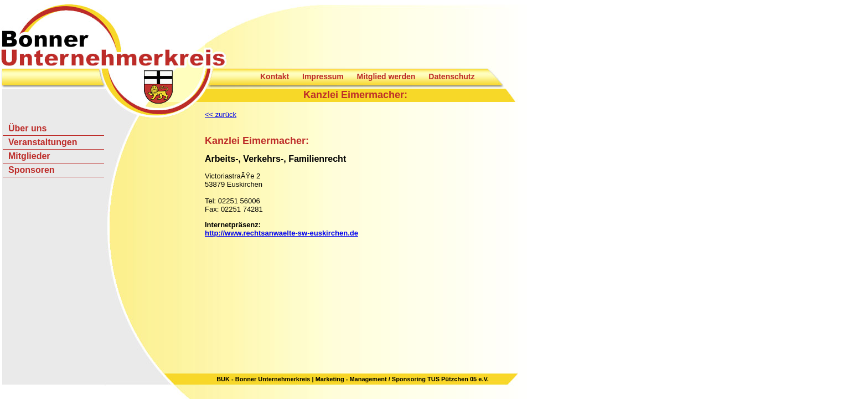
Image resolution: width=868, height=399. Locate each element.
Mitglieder (29, 156)
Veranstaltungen (43, 142)
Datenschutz (451, 76)
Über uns (27, 128)
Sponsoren (32, 170)
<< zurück (221, 114)
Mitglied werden (386, 76)
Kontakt (275, 76)
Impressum (323, 76)
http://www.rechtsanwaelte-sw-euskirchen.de (281, 233)
